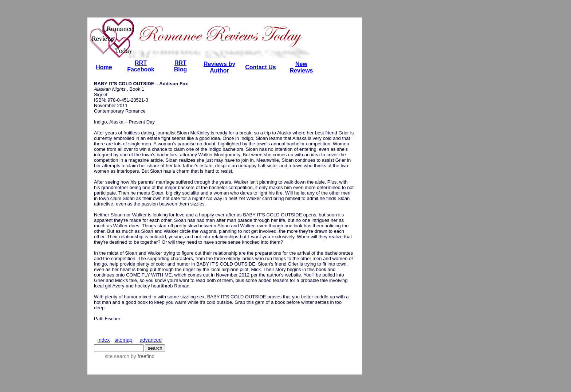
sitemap (124, 340)
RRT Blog (181, 66)
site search (117, 356)
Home (104, 67)
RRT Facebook (141, 66)
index (104, 340)
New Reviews (301, 67)
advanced (151, 340)
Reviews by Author (219, 67)
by (142, 356)
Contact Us (260, 67)
